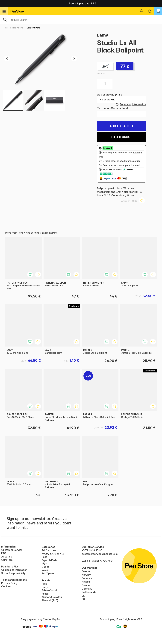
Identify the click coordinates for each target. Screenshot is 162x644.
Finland (86, 582)
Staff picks (48, 573)
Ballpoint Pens (33, 28)
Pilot (44, 584)
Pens (6, 28)
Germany (87, 589)
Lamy (102, 35)
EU (83, 599)
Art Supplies (49, 550)
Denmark (87, 578)
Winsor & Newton (52, 597)
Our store (7, 560)
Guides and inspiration (14, 570)
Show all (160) (50, 600)
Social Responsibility (13, 573)
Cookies (6, 586)
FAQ (4, 553)
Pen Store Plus (10, 567)
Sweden (87, 571)
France (86, 585)
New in (45, 570)
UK (83, 596)
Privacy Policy (9, 583)
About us (7, 557)
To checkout (121, 137)
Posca (45, 594)
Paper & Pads (49, 560)
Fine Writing (18, 28)
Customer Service (12, 550)
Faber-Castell (50, 590)
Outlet (45, 567)
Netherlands (89, 592)
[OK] (81, 19)
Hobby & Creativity (53, 554)
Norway (86, 575)
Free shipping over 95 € (81, 3)
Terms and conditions (14, 580)
